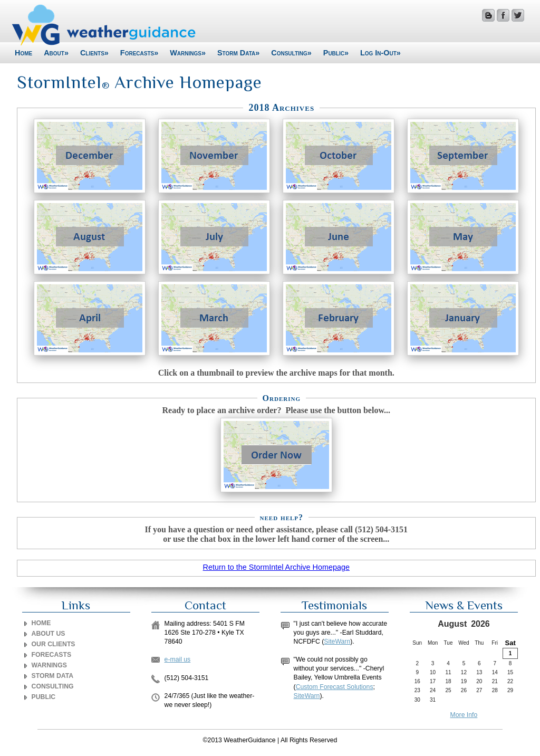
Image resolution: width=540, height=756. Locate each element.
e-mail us (178, 659)
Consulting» (291, 53)
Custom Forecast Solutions (335, 687)
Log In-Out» (380, 53)
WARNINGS (49, 665)
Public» (336, 53)
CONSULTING (53, 686)
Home (23, 53)
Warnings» (188, 53)
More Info (464, 715)
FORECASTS (51, 655)
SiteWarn (337, 642)
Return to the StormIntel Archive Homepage (276, 567)
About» (56, 53)
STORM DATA (53, 676)
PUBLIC (44, 697)
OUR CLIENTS (54, 644)
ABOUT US (49, 634)
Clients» (94, 53)
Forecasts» (139, 53)
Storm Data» (238, 53)
